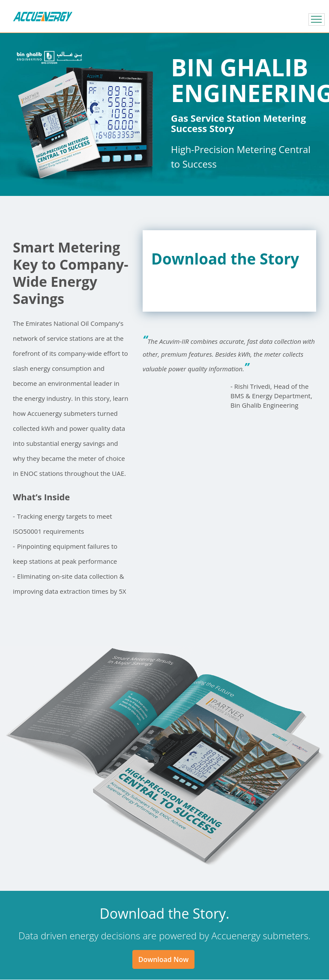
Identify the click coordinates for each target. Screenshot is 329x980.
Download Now (164, 959)
